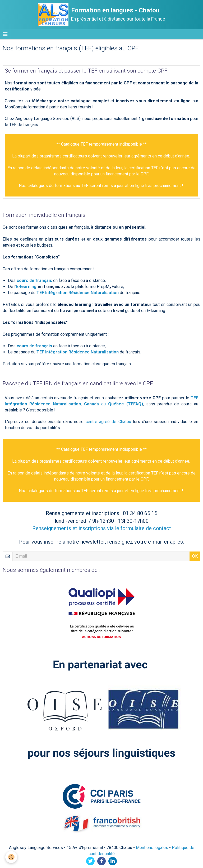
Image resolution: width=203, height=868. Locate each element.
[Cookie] (11, 857)
